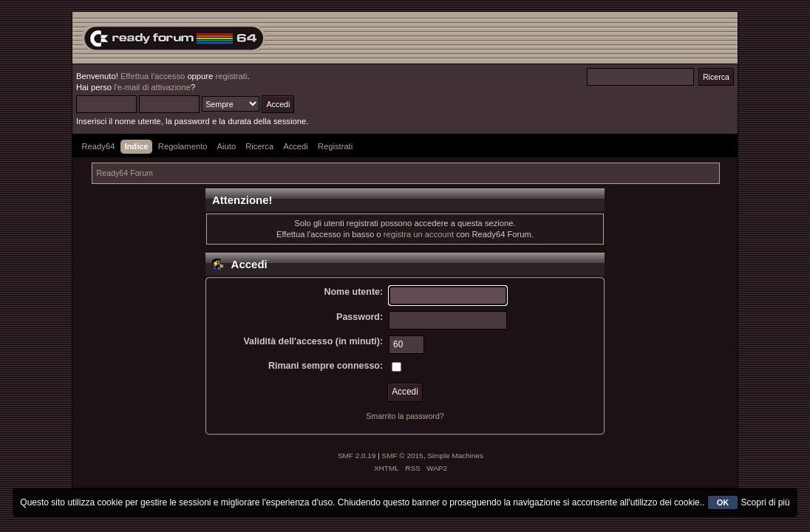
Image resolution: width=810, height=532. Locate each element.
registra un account (419, 234)
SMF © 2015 (403, 456)
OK (723, 502)
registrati (231, 76)
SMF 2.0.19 (357, 456)
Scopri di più (766, 502)
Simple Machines (455, 456)
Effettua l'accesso (153, 76)
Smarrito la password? (405, 416)
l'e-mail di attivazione (152, 87)
